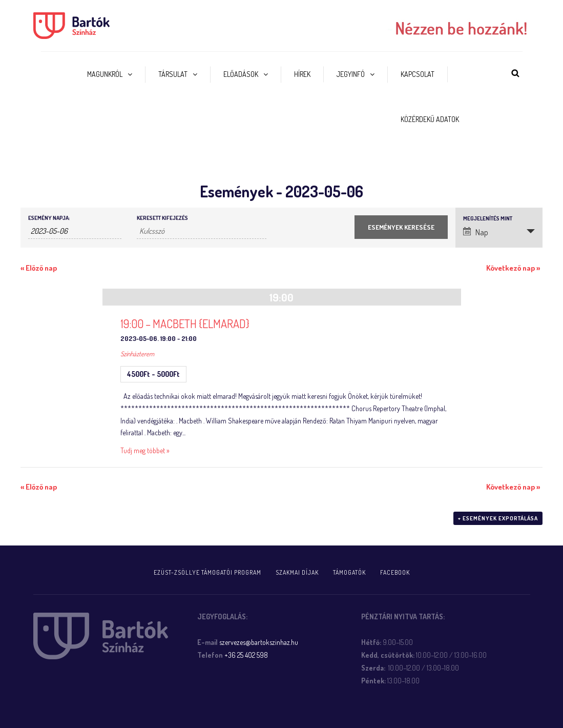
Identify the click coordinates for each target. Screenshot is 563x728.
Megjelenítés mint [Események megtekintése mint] (488, 219)
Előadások (241, 74)
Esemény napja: (49, 218)
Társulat (173, 74)
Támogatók (349, 572)
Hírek (302, 74)
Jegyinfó (351, 74)
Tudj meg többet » (145, 450)
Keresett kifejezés (162, 218)
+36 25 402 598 (246, 655)
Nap (476, 232)
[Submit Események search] (401, 227)
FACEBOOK (395, 572)
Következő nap (513, 268)
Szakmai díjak (297, 572)
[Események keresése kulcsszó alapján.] (202, 231)
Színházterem (137, 354)
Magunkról (105, 74)
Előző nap (39, 268)
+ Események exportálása (498, 518)
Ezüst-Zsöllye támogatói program (207, 572)
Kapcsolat (418, 74)
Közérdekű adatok (430, 119)
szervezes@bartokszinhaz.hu (259, 642)
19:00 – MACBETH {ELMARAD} (185, 323)
